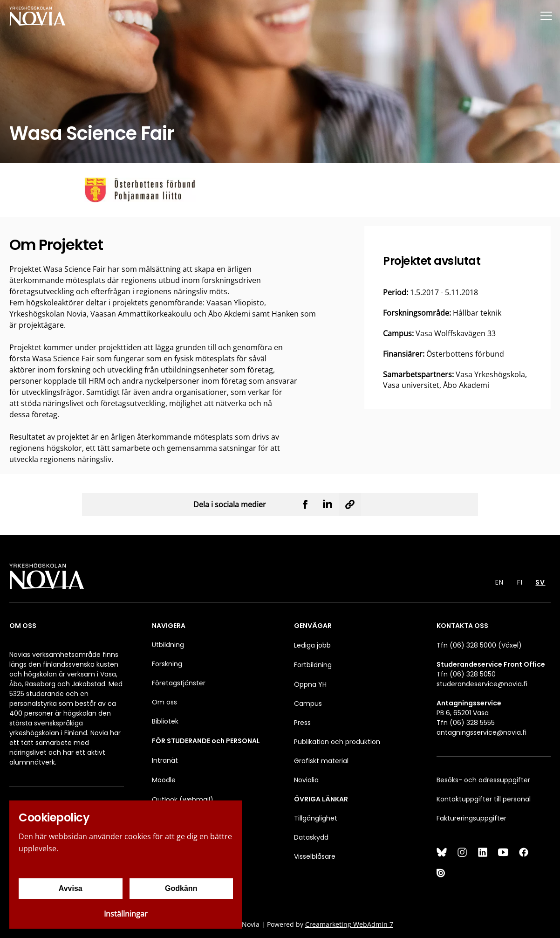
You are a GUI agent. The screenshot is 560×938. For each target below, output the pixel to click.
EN (499, 582)
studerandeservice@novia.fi (482, 684)
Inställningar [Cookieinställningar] (126, 914)
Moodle (164, 780)
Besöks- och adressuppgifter (483, 780)
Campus (308, 703)
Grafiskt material (321, 761)
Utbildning (168, 645)
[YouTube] (503, 852)
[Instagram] (462, 852)
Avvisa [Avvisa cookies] (71, 888)
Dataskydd (311, 837)
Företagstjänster (179, 683)
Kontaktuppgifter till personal (484, 799)
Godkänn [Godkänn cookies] (181, 888)
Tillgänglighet (316, 818)
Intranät (165, 760)
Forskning (167, 664)
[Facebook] (524, 852)
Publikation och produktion (337, 742)
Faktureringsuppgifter (471, 818)
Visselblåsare (315, 856)
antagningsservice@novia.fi (481, 732)
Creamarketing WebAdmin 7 (349, 924)
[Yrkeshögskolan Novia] (37, 16)
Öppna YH (310, 684)
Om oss (164, 702)
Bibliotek (165, 721)
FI (520, 582)
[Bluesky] (442, 852)
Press (302, 723)
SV (540, 582)
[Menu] (546, 16)
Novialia (306, 780)
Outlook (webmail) (183, 800)
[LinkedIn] (483, 852)
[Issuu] (442, 873)
